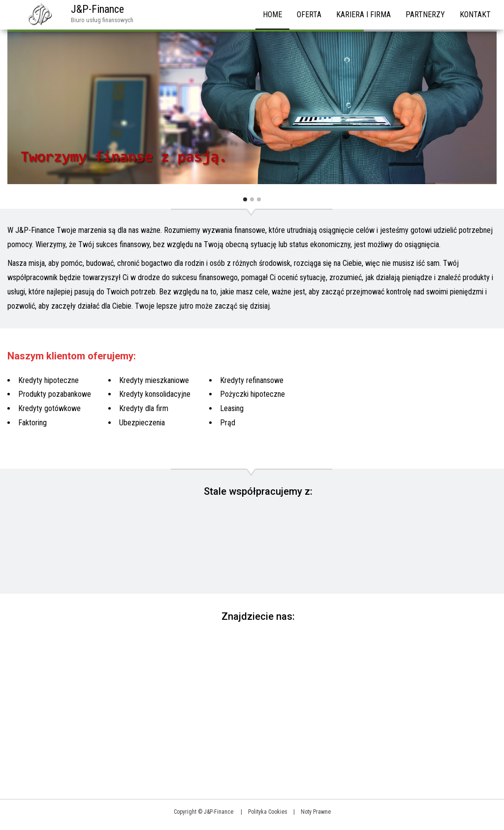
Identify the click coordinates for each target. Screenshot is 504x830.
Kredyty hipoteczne (48, 380)
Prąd (228, 423)
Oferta (309, 15)
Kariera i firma (363, 15)
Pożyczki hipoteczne (252, 394)
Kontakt (475, 15)
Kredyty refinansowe (252, 380)
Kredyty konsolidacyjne (155, 394)
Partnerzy (425, 15)
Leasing (232, 408)
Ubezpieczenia (142, 423)
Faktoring (32, 423)
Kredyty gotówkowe (49, 408)
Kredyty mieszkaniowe (154, 380)
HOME (272, 15)
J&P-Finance (97, 9)
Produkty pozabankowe (55, 394)
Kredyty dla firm (144, 408)
